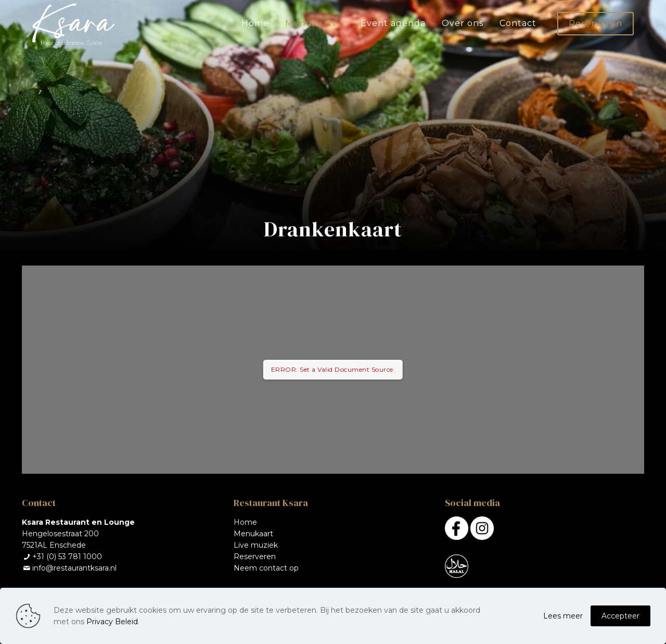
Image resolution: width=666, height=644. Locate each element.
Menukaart (253, 534)
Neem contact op (266, 568)
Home (245, 522)
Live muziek (256, 545)
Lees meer (563, 616)
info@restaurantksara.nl (74, 568)
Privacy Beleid (112, 622)
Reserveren (595, 24)
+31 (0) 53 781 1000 (67, 557)
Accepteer (620, 616)
